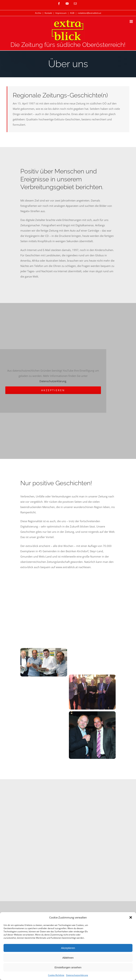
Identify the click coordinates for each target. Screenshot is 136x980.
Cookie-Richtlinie (56, 975)
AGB (72, 13)
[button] (131, 917)
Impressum (61, 13)
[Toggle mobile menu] (131, 21)
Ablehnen (68, 958)
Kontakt (48, 13)
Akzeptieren (68, 948)
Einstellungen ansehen (68, 967)
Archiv (38, 13)
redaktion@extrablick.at (89, 13)
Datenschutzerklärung (77, 975)
